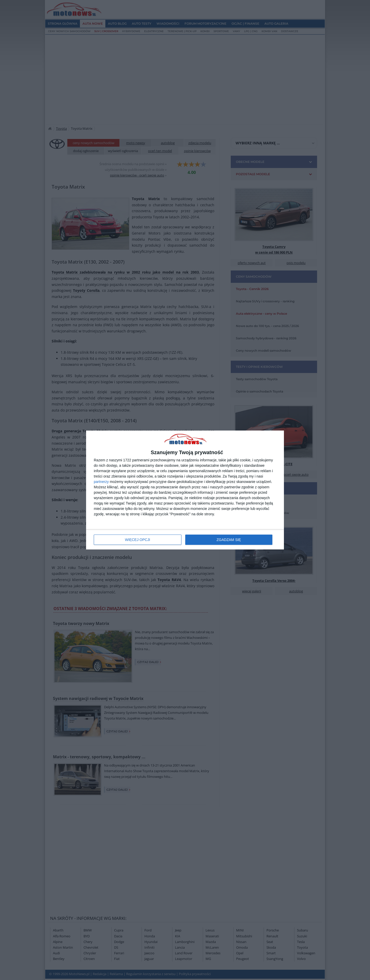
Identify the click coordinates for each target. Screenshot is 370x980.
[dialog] (185, 490)
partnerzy (101, 482)
